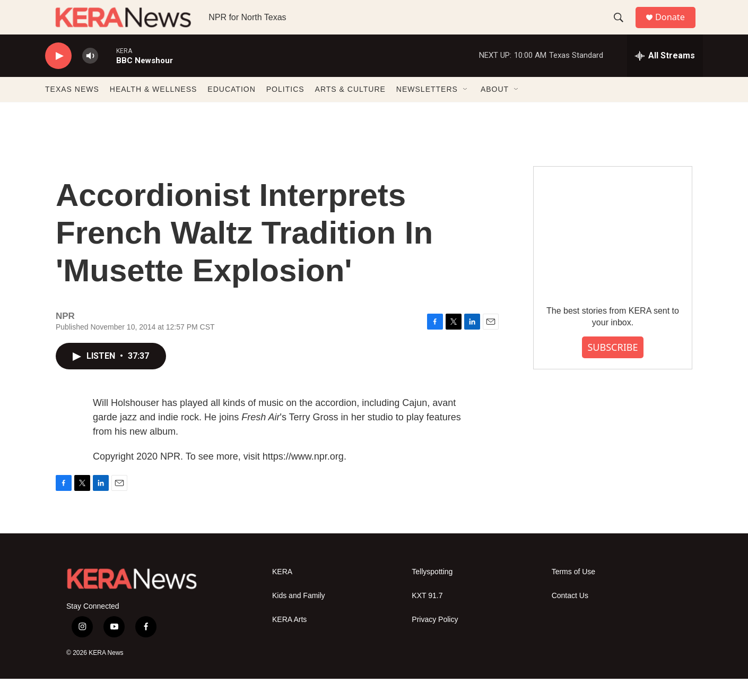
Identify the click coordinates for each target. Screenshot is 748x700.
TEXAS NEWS (72, 110)
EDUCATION (231, 110)
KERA (282, 593)
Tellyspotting (432, 593)
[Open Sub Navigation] (466, 110)
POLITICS (285, 110)
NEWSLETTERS (427, 110)
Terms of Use (573, 593)
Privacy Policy (435, 641)
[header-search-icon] (623, 28)
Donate (676, 28)
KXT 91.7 (427, 617)
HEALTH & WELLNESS (154, 110)
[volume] (90, 77)
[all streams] (665, 77)
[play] (58, 77)
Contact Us (570, 617)
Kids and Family (299, 617)
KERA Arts (289, 641)
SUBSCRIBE (612, 368)
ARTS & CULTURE (350, 110)
